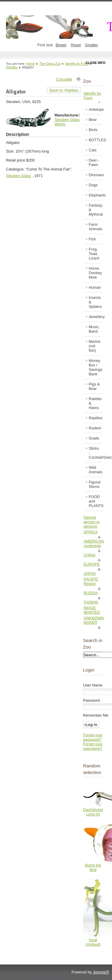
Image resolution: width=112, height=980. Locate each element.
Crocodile (64, 79)
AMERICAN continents (94, 543)
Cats (93, 150)
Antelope (95, 109)
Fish (92, 239)
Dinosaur (95, 175)
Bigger (61, 45)
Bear (93, 120)
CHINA (90, 555)
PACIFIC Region (91, 581)
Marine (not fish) (95, 346)
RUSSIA (91, 593)
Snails (94, 438)
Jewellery (95, 317)
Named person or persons (92, 522)
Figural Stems (95, 484)
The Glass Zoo (50, 64)
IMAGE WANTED (92, 610)
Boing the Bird (93, 867)
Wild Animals (95, 470)
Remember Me (96, 715)
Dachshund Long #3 (93, 812)
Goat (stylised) (93, 942)
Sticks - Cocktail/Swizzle (95, 453)
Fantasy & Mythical (95, 210)
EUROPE (92, 564)
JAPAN (90, 573)
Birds (93, 130)
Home (31, 64)
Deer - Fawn (94, 162)
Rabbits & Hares (95, 403)
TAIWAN (91, 602)
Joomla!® (101, 972)
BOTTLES (95, 140)
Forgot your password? (93, 737)
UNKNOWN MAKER (94, 620)
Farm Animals (95, 227)
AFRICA (91, 532)
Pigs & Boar (94, 386)
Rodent (95, 428)
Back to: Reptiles (64, 90)
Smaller (92, 45)
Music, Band (94, 329)
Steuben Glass (19, 176)
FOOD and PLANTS (95, 501)
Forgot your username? (93, 746)
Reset (76, 45)
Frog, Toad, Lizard (94, 254)
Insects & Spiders (95, 302)
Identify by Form (77, 64)
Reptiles (12, 67)
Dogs (93, 185)
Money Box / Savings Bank (95, 367)
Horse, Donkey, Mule (95, 273)
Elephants (95, 195)
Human (95, 287)
